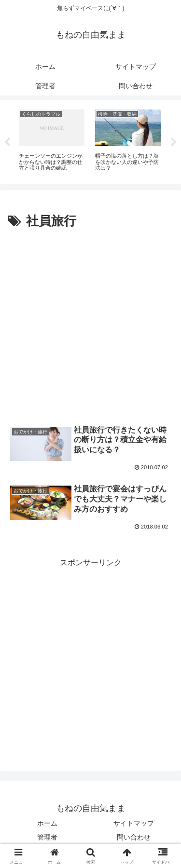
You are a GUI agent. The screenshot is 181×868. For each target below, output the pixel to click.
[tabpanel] (52, 141)
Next (174, 142)
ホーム (47, 823)
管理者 (47, 837)
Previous (7, 142)
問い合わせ (134, 837)
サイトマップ (134, 823)
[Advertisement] (90, 328)
